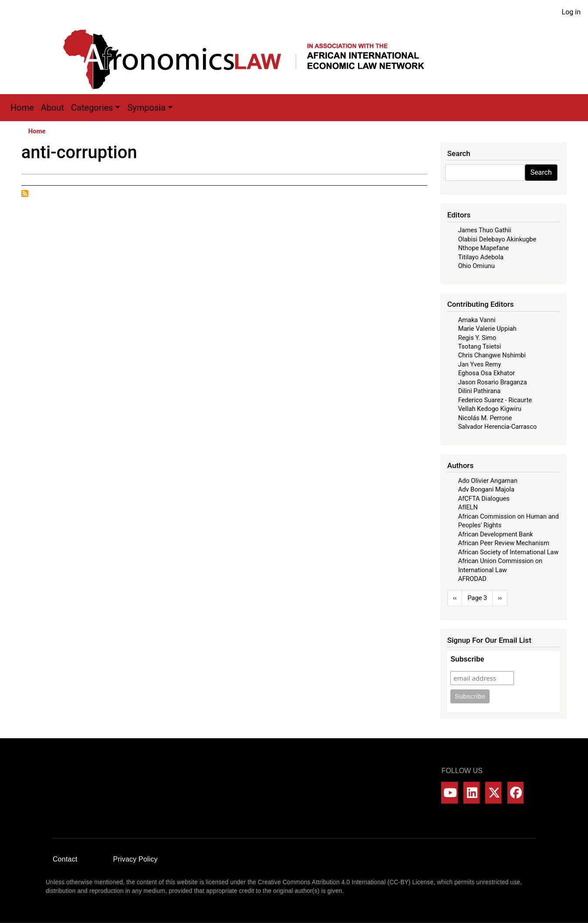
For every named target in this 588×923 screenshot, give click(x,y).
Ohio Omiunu (476, 266)
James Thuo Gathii (485, 230)
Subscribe (467, 659)
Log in (571, 12)
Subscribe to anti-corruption (25, 193)
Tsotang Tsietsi (480, 346)
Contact (65, 859)
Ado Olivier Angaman (488, 481)
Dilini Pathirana (480, 391)
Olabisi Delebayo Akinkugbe (497, 239)
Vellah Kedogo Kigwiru (490, 409)
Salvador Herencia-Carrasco (498, 427)
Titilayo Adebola (481, 257)
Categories (92, 108)
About (52, 108)
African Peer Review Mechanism (504, 543)
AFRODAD (472, 579)
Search (541, 172)
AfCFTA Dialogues (484, 499)
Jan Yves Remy (480, 364)
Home (22, 108)
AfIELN (468, 507)
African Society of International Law (509, 552)
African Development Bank (496, 534)
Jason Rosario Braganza (493, 382)
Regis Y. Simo (477, 338)
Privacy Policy (135, 859)
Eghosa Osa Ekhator (487, 373)
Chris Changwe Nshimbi (492, 355)
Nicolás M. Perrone (485, 418)
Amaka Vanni (477, 320)
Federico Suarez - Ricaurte (495, 400)
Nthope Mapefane (484, 248)
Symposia (146, 108)
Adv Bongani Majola (486, 489)
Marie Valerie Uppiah (487, 329)
